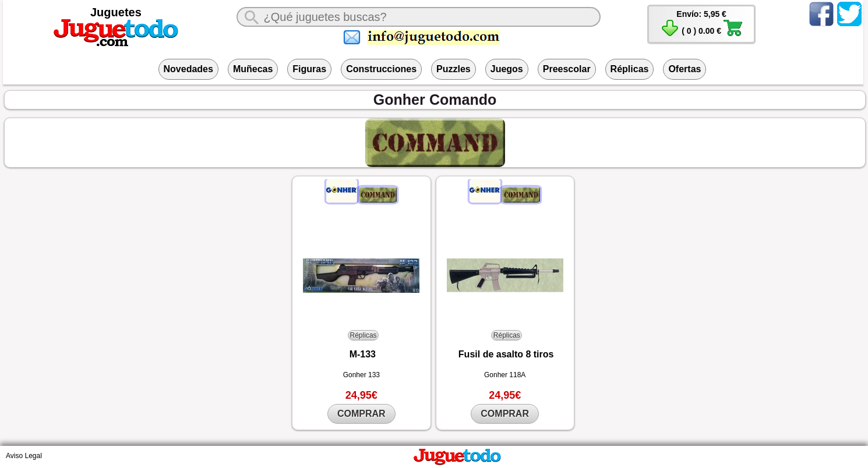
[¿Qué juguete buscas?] (418, 17)
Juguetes (116, 12)
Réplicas (630, 69)
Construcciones (381, 69)
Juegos (507, 69)
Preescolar (567, 69)
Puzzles (454, 69)
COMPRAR (361, 414)
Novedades (188, 69)
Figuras (309, 69)
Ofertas (684, 69)
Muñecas (253, 69)
